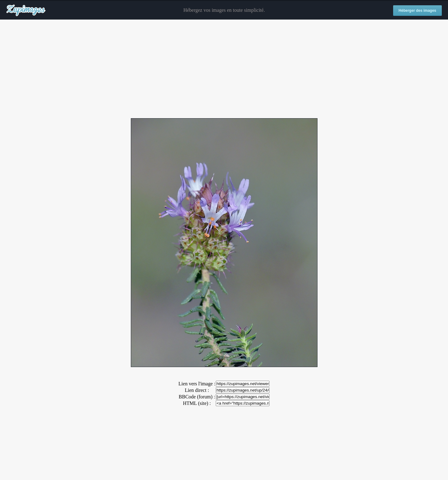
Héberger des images (417, 11)
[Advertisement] (224, 69)
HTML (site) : (197, 403)
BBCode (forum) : (197, 397)
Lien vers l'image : (197, 384)
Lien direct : (197, 390)
